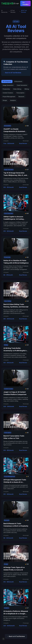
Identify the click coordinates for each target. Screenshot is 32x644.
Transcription (20, 93)
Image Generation (8, 85)
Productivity (6, 89)
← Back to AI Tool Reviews (12, 73)
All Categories (7, 81)
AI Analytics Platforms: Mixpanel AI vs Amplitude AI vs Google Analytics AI (16, 614)
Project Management (9, 97)
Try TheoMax (25, 3)
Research (21, 97)
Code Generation (22, 85)
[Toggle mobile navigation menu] (14, 3)
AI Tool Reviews (13, 11)
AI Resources (4, 11)
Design (5, 100)
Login (17, 3)
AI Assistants (18, 81)
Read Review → (24, 143)
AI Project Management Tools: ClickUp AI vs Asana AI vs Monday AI (15, 482)
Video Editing (17, 89)
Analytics (13, 100)
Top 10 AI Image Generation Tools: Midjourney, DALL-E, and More (15, 175)
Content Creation (8, 93)
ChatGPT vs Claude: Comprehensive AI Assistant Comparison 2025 (14, 131)
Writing (27, 89)
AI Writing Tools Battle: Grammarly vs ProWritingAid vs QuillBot (15, 351)
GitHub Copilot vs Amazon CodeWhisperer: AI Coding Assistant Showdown (14, 219)
